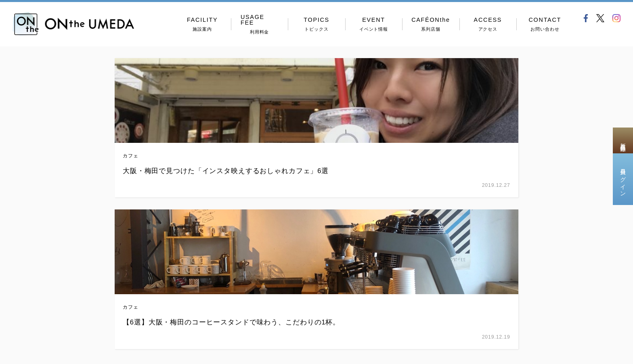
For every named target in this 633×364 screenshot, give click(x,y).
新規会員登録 (623, 140)
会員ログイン (623, 179)
